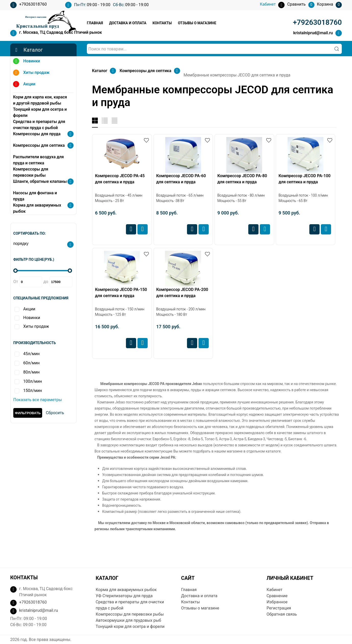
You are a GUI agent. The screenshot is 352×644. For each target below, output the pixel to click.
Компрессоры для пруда (37, 134)
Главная (95, 23)
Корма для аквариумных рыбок (37, 208)
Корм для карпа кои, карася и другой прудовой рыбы (40, 100)
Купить (143, 229)
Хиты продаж (31, 73)
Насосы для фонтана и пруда (35, 196)
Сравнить (131, 229)
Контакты (162, 23)
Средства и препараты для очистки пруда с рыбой (39, 125)
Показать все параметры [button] (38, 400)
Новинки (27, 62)
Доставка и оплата (128, 23)
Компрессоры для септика (39, 145)
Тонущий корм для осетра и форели (40, 112)
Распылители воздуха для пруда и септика (38, 160)
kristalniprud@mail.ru (313, 33)
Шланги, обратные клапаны (40, 181)
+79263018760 (28, 5)
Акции (24, 85)
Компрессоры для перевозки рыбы (31, 172)
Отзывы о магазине (197, 23)
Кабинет (275, 590)
